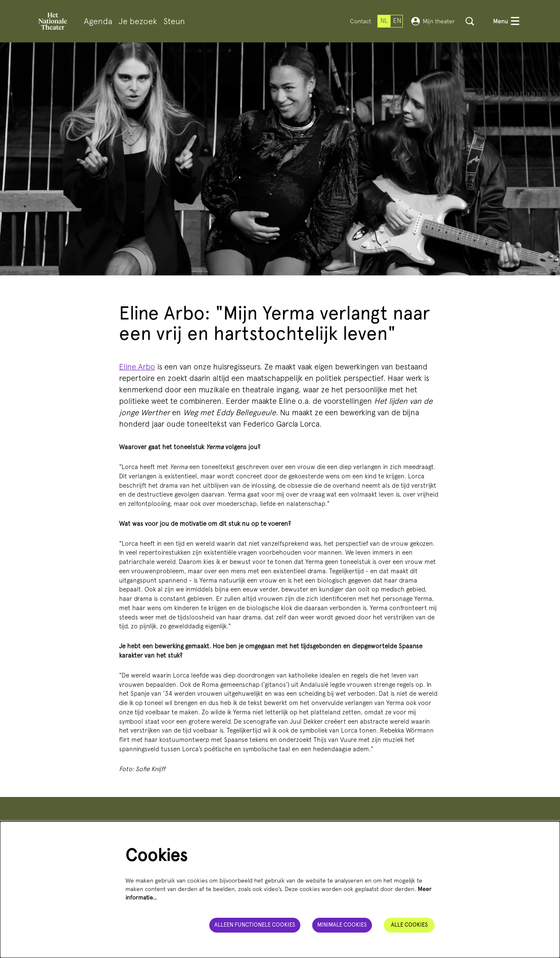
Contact (360, 21)
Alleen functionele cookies (255, 925)
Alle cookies (409, 925)
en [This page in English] (397, 21)
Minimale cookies (342, 925)
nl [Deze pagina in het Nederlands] (384, 21)
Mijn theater (433, 21)
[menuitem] (98, 21)
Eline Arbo (137, 367)
